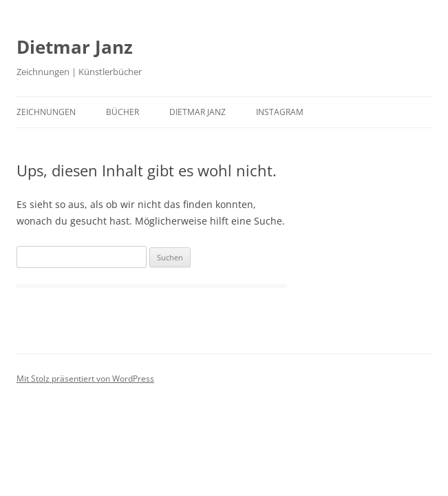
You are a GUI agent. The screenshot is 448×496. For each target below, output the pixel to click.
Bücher (122, 112)
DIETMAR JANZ (198, 112)
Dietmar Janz (75, 47)
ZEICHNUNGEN (46, 112)
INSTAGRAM (280, 112)
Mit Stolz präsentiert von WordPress (85, 379)
